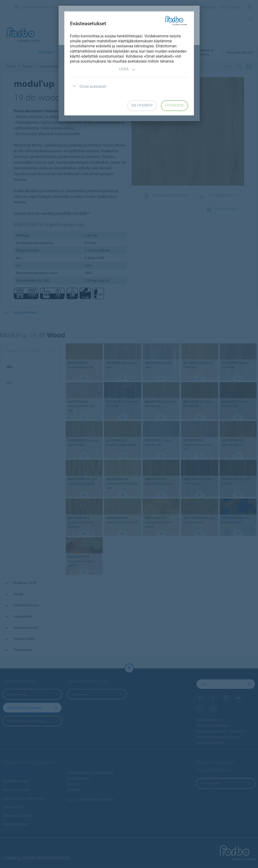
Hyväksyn (174, 105)
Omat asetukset (88, 86)
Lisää (127, 70)
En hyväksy (142, 105)
